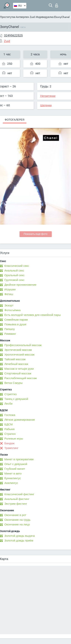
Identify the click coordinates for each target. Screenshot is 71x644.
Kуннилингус (13, 478)
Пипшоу (10, 329)
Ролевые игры (14, 439)
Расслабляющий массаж (21, 378)
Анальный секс (14, 271)
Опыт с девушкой (16, 464)
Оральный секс (14, 275)
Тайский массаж (15, 359)
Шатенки (46, 105)
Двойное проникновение (20, 285)
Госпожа (10, 415)
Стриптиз (11, 394)
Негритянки (48, 96)
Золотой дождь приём (19, 541)
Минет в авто (13, 474)
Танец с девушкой (16, 399)
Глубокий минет (15, 469)
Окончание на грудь (17, 520)
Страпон (10, 434)
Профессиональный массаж (23, 345)
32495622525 (13, 35)
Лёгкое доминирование (20, 420)
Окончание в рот (15, 515)
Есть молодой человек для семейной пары (32, 315)
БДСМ (8, 424)
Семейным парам (16, 320)
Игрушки (10, 289)
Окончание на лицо (17, 524)
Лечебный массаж (16, 364)
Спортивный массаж (18, 373)
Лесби (8, 404)
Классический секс (17, 266)
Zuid (32, 17)
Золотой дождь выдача (20, 536)
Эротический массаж (18, 350)
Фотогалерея (15, 120)
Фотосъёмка (12, 310)
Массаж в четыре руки (19, 369)
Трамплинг (11, 448)
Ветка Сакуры (13, 383)
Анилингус (11, 483)
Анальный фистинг (17, 499)
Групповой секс (14, 280)
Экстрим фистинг (16, 504)
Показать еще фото (36, 234)
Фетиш (9, 294)
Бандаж (9, 443)
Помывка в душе (15, 324)
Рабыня (9, 429)
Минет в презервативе (19, 459)
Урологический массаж (19, 355)
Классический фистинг (19, 494)
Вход (57, 5)
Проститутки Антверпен (14, 17)
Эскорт (9, 305)
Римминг (10, 334)
